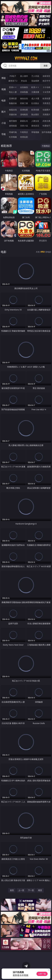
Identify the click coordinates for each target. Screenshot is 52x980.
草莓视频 (35, 132)
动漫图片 (46, 110)
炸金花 (24, 81)
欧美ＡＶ (35, 87)
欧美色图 (35, 110)
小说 (4, 123)
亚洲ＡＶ (13, 87)
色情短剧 (24, 137)
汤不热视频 (46, 132)
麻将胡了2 (13, 81)
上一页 (21, 890)
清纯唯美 (24, 114)
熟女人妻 (13, 92)
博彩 (4, 78)
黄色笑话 (35, 126)
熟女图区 (35, 114)
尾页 (40, 890)
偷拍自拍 (24, 98)
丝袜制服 (24, 92)
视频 (4, 89)
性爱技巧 (46, 126)
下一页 (31, 890)
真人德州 (24, 76)
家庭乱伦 (24, 121)
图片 (4, 112)
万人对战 (35, 76)
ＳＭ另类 (46, 92)
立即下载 (42, 974)
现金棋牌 (35, 81)
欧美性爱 (46, 98)
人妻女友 (35, 121)
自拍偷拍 (24, 87)
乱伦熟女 (35, 103)
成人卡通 (35, 98)
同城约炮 (13, 132)
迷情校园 (13, 126)
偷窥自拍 (13, 110)
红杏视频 (13, 137)
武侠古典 (46, 121)
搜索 (46, 66)
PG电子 (13, 76)
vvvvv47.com (26, 59)
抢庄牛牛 (46, 81)
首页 (12, 890)
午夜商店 (24, 132)
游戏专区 (46, 76)
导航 (4, 134)
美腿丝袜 (13, 114)
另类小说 (24, 126)
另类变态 (46, 103)
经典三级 (24, 103)
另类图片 (46, 114)
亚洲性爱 (13, 98)
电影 (4, 100)
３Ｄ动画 (46, 87)
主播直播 (35, 92)
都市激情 (13, 121)
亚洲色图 (24, 110)
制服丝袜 (13, 103)
